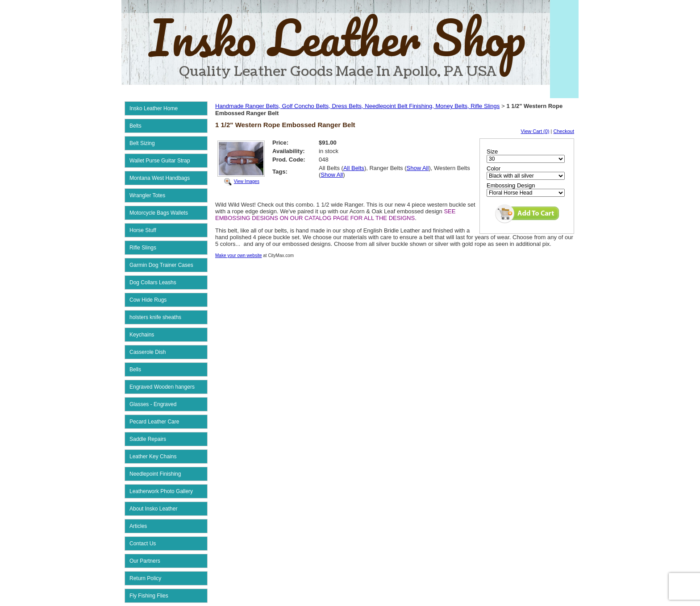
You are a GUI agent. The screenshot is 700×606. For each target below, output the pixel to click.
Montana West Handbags (160, 178)
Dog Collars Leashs (153, 282)
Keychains (142, 335)
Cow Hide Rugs (148, 300)
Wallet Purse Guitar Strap (160, 161)
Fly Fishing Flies (149, 596)
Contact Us (143, 544)
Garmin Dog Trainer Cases (161, 265)
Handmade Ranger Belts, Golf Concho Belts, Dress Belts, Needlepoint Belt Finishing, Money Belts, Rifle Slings (357, 106)
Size (492, 151)
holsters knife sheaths (155, 317)
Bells (135, 369)
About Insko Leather (153, 509)
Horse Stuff (143, 230)
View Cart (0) (535, 131)
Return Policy (145, 578)
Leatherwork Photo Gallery (161, 491)
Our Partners (145, 561)
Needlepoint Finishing (155, 474)
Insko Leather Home (154, 108)
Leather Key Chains (153, 457)
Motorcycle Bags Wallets (159, 213)
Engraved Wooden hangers (162, 387)
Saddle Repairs (148, 439)
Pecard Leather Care (154, 422)
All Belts (354, 168)
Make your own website (239, 255)
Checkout (564, 131)
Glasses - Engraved (153, 404)
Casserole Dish (148, 352)
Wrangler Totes (147, 195)
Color (494, 168)
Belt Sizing (142, 143)
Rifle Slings (143, 248)
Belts (135, 126)
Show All (418, 168)
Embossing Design (511, 185)
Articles (138, 526)
